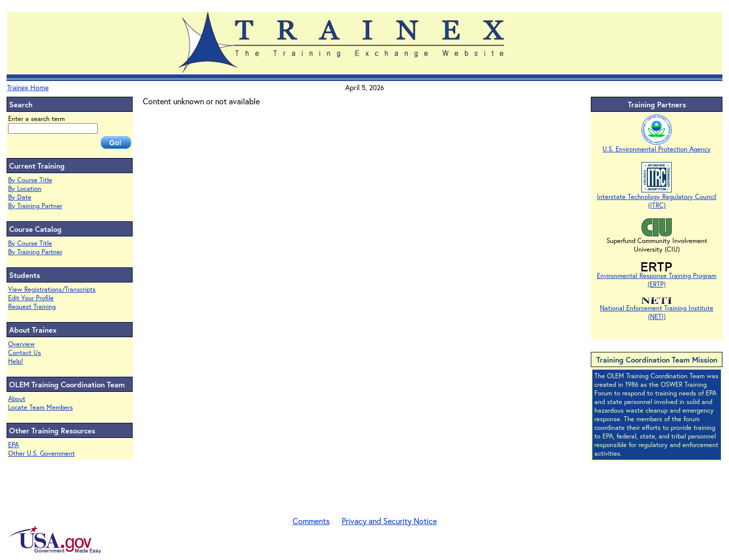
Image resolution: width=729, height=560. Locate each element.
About (17, 399)
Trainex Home (28, 87)
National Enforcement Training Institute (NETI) (657, 309)
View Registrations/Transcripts (52, 289)
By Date (20, 197)
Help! (16, 361)
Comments (311, 521)
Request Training (32, 307)
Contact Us (25, 353)
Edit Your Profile (31, 298)
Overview (22, 344)
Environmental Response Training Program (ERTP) (657, 277)
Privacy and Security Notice (389, 521)
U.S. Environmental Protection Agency (657, 146)
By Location (25, 189)
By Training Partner (35, 206)
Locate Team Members (40, 407)
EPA (13, 445)
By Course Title (30, 180)
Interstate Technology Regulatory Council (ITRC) (657, 198)
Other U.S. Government (42, 453)
